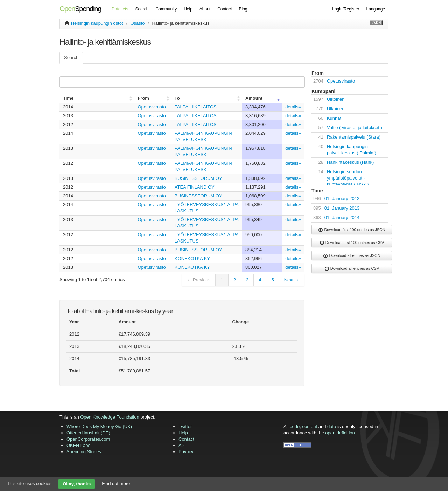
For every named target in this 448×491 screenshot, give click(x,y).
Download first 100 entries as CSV (352, 243)
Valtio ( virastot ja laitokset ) (355, 128)
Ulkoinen (336, 99)
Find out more (116, 483)
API (182, 445)
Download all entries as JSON (352, 256)
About (205, 9)
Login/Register (346, 9)
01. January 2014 (342, 218)
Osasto (137, 23)
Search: (181, 82)
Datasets (120, 9)
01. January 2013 (342, 208)
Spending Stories (84, 452)
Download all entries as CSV (352, 269)
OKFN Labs (78, 445)
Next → (292, 280)
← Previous (199, 280)
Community (166, 9)
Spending (80, 9)
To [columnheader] (177, 98)
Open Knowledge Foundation (110, 417)
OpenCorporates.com (88, 439)
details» (293, 107)
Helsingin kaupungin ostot (97, 23)
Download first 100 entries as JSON (352, 230)
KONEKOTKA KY (192, 258)
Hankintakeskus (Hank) (350, 162)
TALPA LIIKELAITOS (196, 107)
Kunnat (334, 118)
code (295, 426)
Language (376, 9)
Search (142, 9)
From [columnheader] (143, 98)
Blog (243, 9)
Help (188, 9)
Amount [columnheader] (254, 98)
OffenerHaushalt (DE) (88, 433)
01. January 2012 (342, 199)
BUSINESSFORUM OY (198, 178)
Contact (225, 9)
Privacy (186, 452)
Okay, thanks (77, 484)
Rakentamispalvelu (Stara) (354, 137)
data (332, 426)
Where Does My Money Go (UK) (99, 426)
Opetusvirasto (152, 107)
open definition (340, 433)
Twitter (185, 426)
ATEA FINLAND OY (195, 187)
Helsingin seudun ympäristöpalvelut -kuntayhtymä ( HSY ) (348, 178)
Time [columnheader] (68, 98)
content (310, 426)
